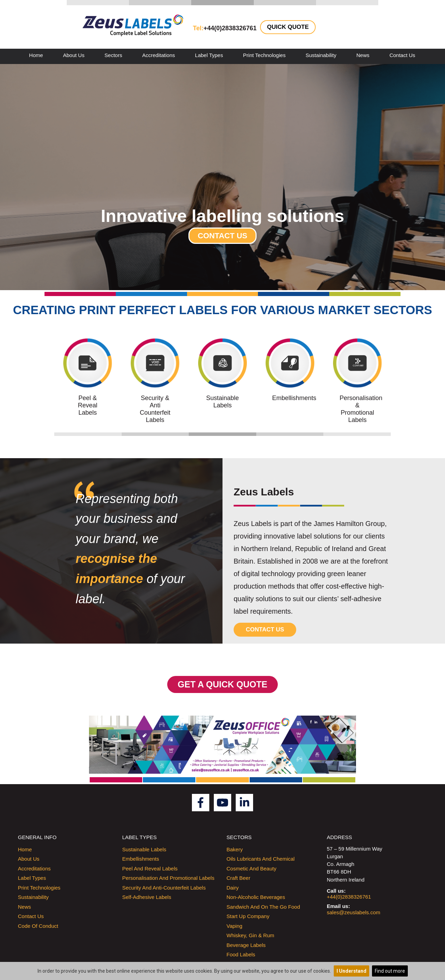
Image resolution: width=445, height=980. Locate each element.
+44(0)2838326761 (349, 897)
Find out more (390, 971)
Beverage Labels (246, 945)
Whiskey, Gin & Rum (250, 935)
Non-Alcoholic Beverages (256, 897)
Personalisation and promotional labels (168, 878)
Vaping (235, 926)
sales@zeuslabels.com (354, 912)
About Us (74, 55)
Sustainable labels (144, 849)
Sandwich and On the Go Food (264, 907)
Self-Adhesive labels (147, 897)
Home (36, 55)
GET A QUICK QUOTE (222, 684)
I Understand (351, 971)
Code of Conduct (38, 926)
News (363, 55)
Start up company (248, 916)
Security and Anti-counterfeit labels (164, 888)
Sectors (114, 55)
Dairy (233, 888)
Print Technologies (264, 55)
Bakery (235, 849)
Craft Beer (238, 878)
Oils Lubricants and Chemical (261, 859)
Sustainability (321, 55)
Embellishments (141, 859)
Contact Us (402, 55)
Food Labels (241, 954)
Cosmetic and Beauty (252, 869)
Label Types (209, 55)
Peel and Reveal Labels (150, 869)
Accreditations (159, 55)
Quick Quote (288, 27)
